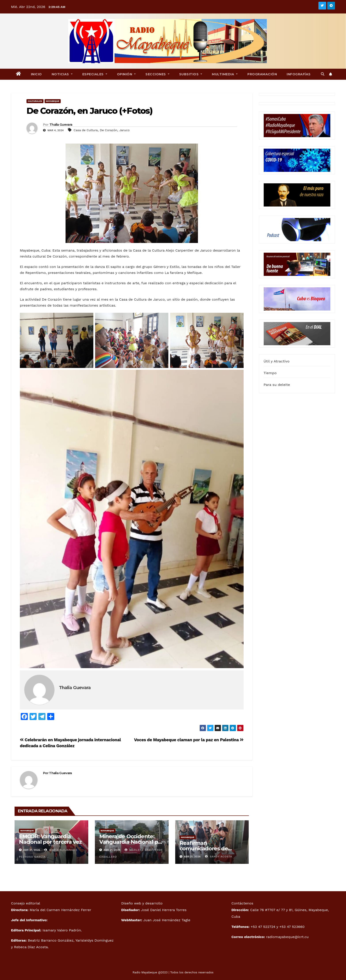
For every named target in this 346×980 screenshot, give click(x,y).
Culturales (35, 101)
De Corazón (108, 130)
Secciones (157, 74)
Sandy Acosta (219, 857)
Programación (262, 74)
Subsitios (191, 74)
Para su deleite (277, 385)
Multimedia (225, 74)
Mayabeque (53, 101)
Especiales (95, 74)
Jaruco (124, 130)
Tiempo (270, 373)
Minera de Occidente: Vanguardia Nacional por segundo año (131, 842)
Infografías (299, 74)
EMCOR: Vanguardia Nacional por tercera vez (50, 839)
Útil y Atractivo (277, 361)
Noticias (62, 74)
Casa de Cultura (86, 130)
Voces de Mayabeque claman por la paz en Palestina (189, 740)
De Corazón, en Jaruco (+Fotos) (89, 111)
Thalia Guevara (61, 125)
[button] (323, 74)
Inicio (36, 74)
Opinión (126, 74)
